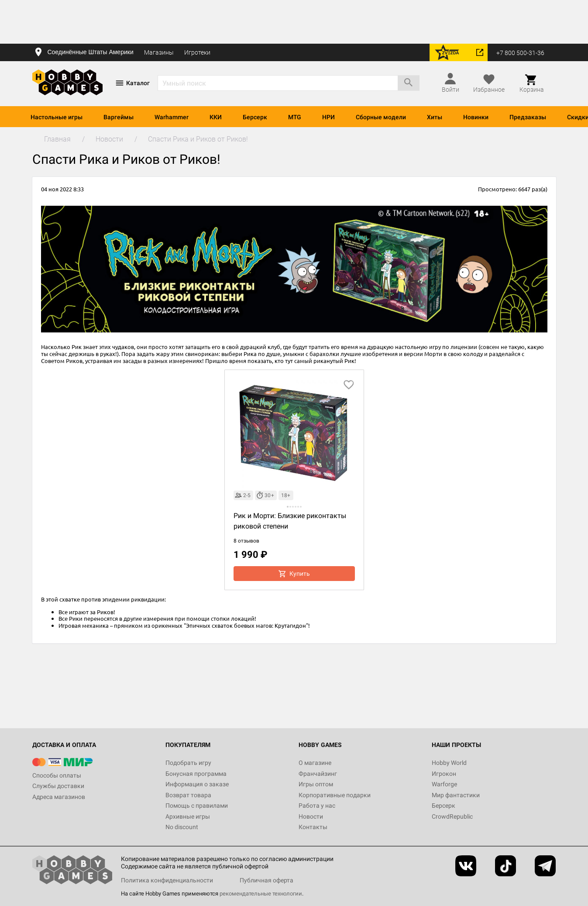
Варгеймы (119, 117)
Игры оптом (316, 784)
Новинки (476, 117)
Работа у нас (317, 806)
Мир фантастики (456, 795)
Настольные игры (57, 117)
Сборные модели (381, 117)
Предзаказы (528, 117)
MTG (295, 117)
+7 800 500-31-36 (520, 53)
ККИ (216, 117)
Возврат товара (188, 795)
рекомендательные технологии (261, 894)
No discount (182, 827)
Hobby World (449, 763)
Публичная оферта (266, 880)
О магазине (315, 763)
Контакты (313, 827)
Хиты (435, 117)
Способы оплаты (57, 775)
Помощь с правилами (197, 806)
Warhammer (172, 117)
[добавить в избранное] (349, 385)
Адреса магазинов (59, 797)
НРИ (328, 117)
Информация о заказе (197, 784)
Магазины (159, 52)
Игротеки (197, 52)
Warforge (444, 784)
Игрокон (444, 774)
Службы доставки (58, 786)
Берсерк (255, 117)
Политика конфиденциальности (167, 880)
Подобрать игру (188, 763)
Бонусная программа (196, 774)
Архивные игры (188, 816)
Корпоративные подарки (335, 795)
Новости (311, 816)
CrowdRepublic (452, 816)
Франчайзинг (318, 774)
